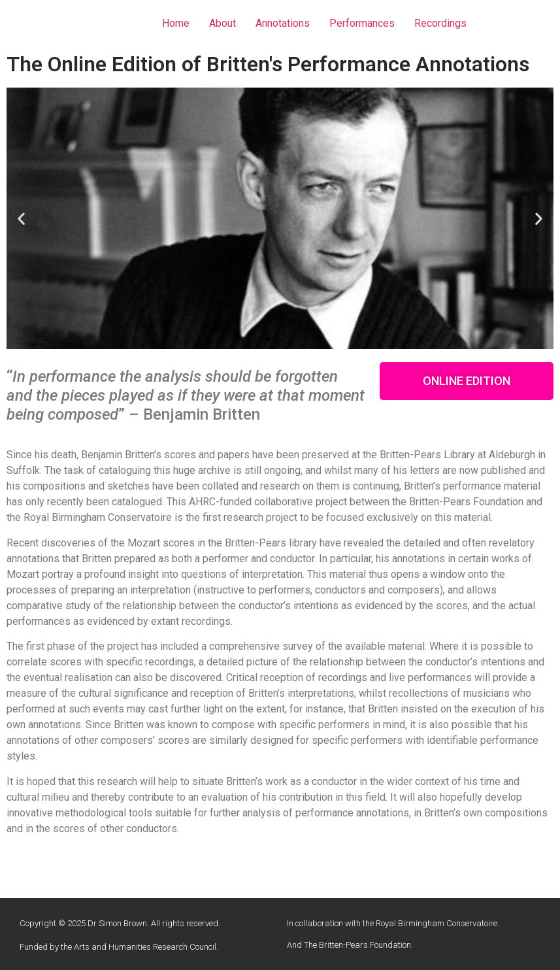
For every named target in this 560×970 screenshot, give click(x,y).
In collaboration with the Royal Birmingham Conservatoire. (393, 923)
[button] (269, 339)
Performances (362, 23)
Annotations (283, 23)
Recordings (440, 23)
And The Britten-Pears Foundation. (350, 945)
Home (176, 23)
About (222, 23)
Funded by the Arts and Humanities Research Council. (119, 947)
